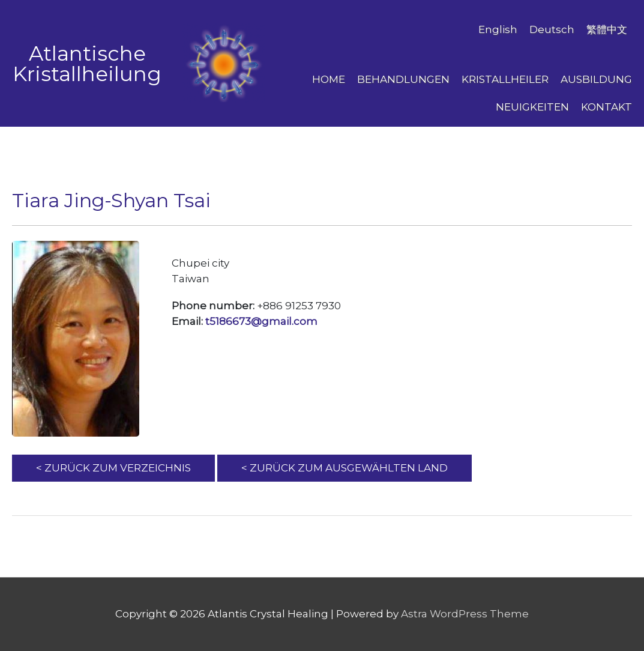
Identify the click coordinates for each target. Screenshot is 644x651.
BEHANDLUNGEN (403, 79)
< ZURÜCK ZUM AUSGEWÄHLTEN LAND (345, 468)
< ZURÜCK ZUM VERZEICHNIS (113, 468)
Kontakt (606, 107)
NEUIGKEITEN (532, 107)
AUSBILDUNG (596, 79)
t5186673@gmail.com (261, 321)
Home (329, 79)
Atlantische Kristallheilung (87, 64)
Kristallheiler (505, 79)
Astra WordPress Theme (465, 614)
